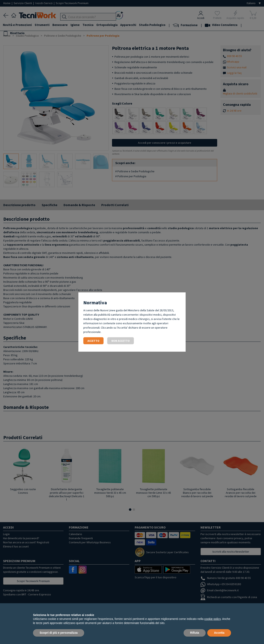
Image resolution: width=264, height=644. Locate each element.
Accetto (93, 341)
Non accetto (121, 341)
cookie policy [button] (213, 619)
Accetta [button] (219, 633)
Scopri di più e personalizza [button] (59, 633)
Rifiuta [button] (195, 633)
